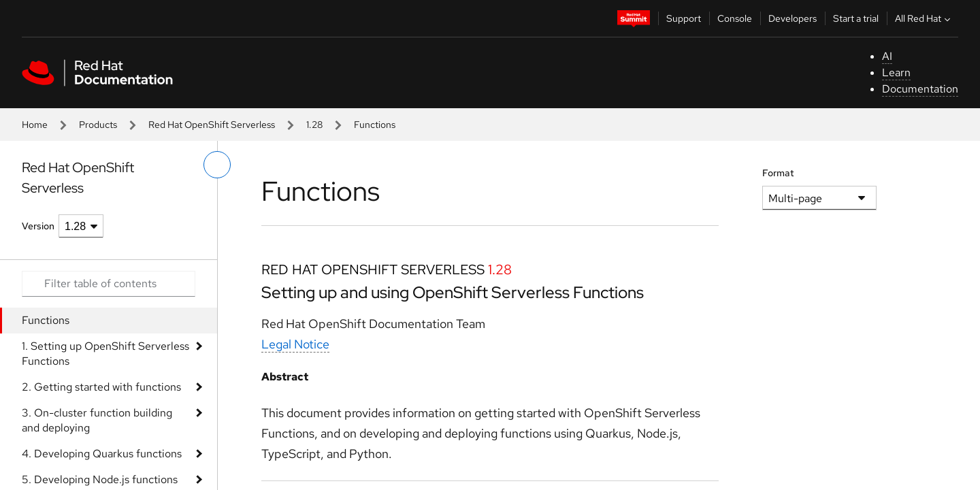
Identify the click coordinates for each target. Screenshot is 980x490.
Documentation (920, 89)
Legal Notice (295, 344)
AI (887, 56)
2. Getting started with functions (101, 387)
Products (98, 125)
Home (35, 125)
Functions (46, 320)
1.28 (314, 125)
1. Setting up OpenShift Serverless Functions (105, 354)
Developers (793, 18)
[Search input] (109, 284)
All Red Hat (924, 18)
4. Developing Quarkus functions (102, 454)
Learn (896, 72)
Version (38, 226)
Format (778, 173)
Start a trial (856, 18)
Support (684, 18)
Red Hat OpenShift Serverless (212, 125)
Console (735, 18)
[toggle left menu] (217, 165)
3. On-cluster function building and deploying (97, 420)
